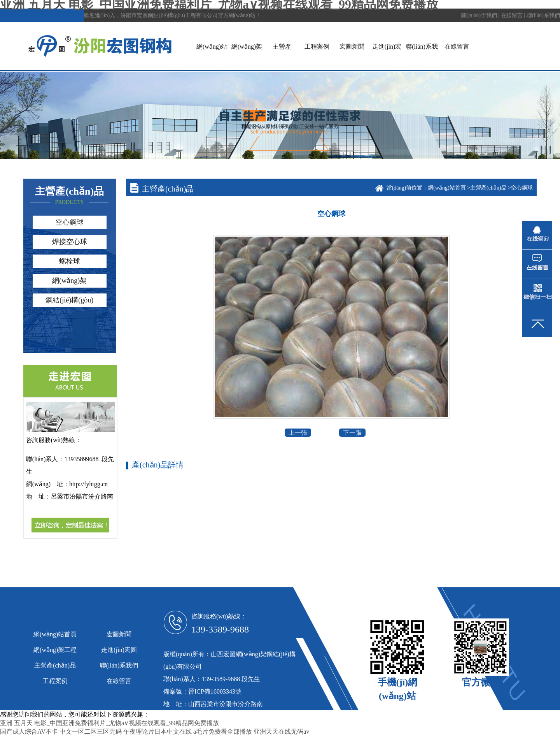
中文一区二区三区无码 (91, 732)
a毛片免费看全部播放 (223, 732)
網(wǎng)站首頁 (447, 188)
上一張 (298, 433)
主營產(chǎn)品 (489, 188)
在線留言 (512, 15)
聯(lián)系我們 (543, 15)
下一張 (352, 433)
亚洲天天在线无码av (281, 732)
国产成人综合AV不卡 (29, 732)
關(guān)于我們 (479, 15)
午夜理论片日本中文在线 (157, 732)
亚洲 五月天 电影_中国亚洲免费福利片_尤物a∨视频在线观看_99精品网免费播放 (109, 723)
